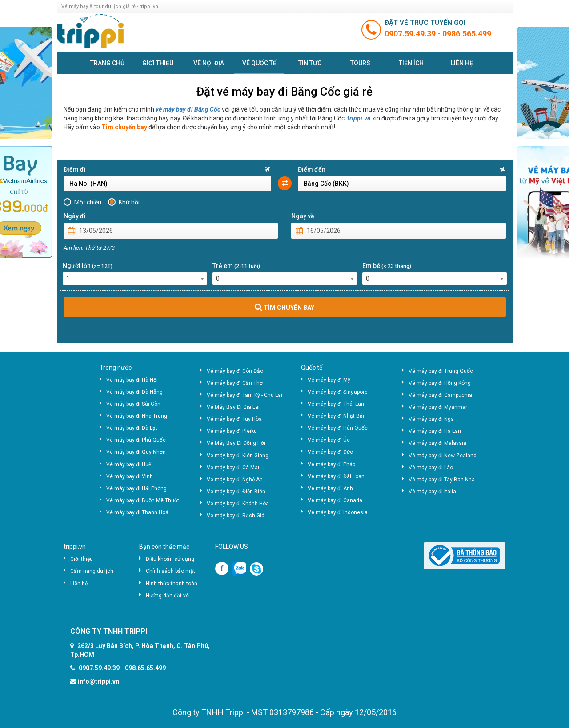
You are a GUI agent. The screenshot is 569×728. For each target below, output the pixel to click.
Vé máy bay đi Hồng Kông (440, 383)
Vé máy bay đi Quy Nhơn (136, 452)
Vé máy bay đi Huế (129, 464)
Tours (360, 63)
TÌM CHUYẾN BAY (284, 307)
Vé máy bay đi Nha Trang (137, 416)
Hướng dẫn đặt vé (167, 596)
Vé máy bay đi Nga (431, 419)
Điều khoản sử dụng (170, 559)
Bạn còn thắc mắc (164, 547)
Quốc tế (312, 368)
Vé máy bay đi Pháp (331, 464)
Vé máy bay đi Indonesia (338, 512)
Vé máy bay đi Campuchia (440, 395)
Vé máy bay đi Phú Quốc (136, 440)
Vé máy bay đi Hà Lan (435, 431)
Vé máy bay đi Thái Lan (336, 404)
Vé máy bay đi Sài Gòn (133, 404)
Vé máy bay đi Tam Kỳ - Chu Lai (244, 395)
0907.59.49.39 (411, 34)
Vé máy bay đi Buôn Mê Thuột (143, 500)
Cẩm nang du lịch (92, 571)
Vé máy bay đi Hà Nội (132, 380)
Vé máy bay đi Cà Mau (234, 468)
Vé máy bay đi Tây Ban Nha (442, 480)
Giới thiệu (158, 63)
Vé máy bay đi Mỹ (329, 380)
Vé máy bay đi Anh (330, 488)
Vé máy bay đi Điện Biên (236, 492)
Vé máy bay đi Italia (432, 492)
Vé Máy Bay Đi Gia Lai (233, 407)
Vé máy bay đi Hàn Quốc (338, 428)
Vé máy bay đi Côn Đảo (235, 371)
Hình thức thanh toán (172, 584)
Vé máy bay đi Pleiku (232, 431)
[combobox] (135, 279)
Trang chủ (107, 63)
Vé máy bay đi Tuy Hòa (234, 419)
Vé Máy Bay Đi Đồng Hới (236, 443)
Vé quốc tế (259, 63)
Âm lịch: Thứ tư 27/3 (89, 248)
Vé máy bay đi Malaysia (437, 443)
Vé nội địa (209, 63)
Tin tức (310, 63)
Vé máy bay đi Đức (330, 452)
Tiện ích (411, 63)
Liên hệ (462, 63)
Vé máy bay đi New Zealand (443, 456)
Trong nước (116, 368)
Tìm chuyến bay (124, 127)
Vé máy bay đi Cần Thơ (235, 383)
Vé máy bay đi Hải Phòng (136, 488)
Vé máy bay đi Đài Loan (336, 476)
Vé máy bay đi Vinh (130, 476)
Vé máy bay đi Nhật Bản (337, 416)
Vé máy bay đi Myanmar (438, 407)
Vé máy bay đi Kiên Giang (238, 456)
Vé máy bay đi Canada (335, 500)
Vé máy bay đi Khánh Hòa (238, 504)
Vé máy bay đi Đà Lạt (132, 428)
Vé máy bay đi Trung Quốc (441, 371)
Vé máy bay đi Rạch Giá (236, 516)
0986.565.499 (467, 34)
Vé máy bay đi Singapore (338, 392)
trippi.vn (359, 118)
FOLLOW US (232, 547)
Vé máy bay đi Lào (431, 468)
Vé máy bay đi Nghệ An (235, 480)
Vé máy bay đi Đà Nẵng (134, 392)
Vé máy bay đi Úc (329, 440)
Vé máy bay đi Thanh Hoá (137, 512)
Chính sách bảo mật (170, 571)
